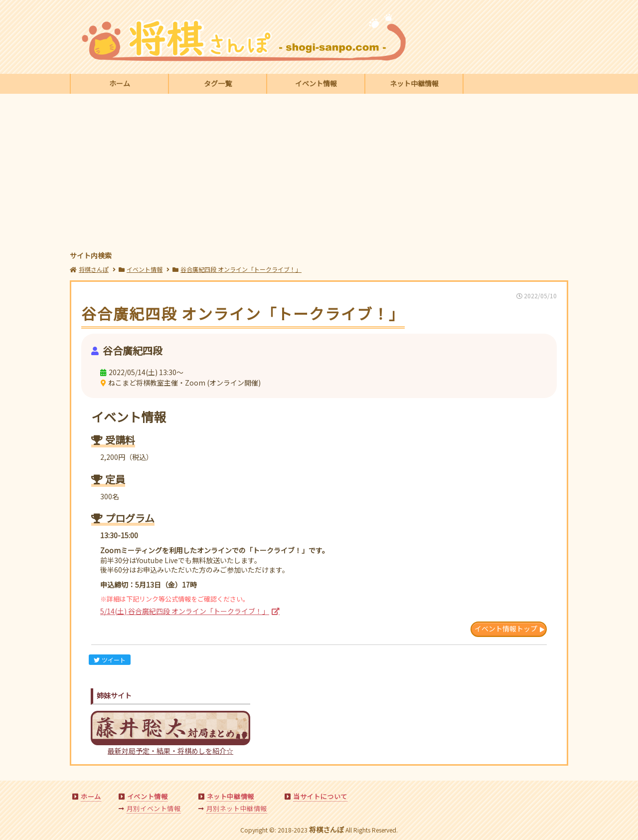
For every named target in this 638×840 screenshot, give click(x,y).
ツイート (110, 660)
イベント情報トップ (506, 629)
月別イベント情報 (154, 808)
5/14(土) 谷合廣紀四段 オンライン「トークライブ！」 (185, 611)
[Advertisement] (319, 174)
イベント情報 (316, 83)
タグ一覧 (218, 83)
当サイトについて (320, 796)
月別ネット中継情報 (237, 808)
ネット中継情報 (414, 83)
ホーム (120, 83)
